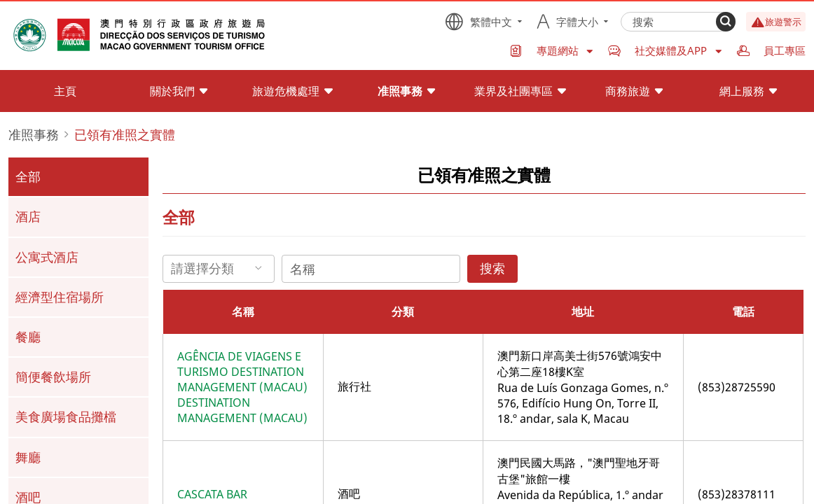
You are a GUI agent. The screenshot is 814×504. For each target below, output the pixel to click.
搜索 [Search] (492, 268)
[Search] (726, 22)
